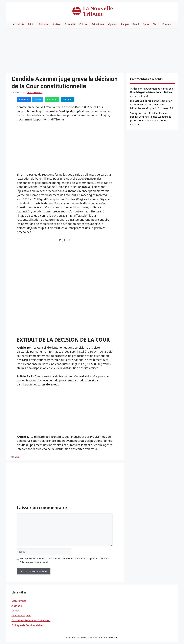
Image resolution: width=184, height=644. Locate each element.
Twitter (38, 100)
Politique (43, 24)
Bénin (31, 24)
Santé (136, 24)
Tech (156, 24)
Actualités (18, 24)
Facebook (24, 100)
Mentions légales (21, 615)
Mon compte (19, 601)
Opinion (113, 24)
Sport (146, 24)
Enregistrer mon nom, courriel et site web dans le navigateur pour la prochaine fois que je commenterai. (65, 560)
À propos (17, 606)
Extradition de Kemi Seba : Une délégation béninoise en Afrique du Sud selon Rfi (152, 92)
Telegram (68, 100)
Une (17, 457)
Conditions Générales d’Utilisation (31, 620)
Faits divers (98, 24)
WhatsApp (52, 100)
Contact (167, 24)
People (125, 24)
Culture (84, 24)
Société (56, 24)
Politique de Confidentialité (27, 625)
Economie (70, 24)
